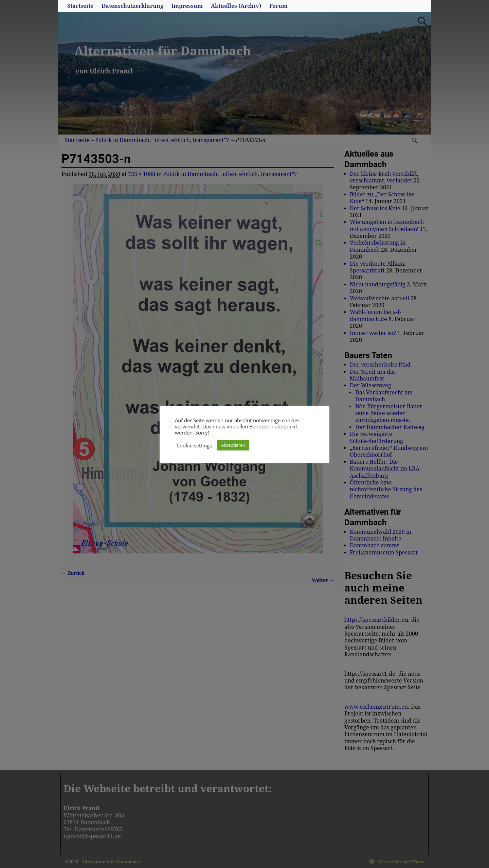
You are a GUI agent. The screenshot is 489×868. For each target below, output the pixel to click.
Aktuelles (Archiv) (236, 6)
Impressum (187, 6)
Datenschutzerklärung (132, 6)
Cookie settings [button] (194, 445)
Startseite (80, 6)
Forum (278, 6)
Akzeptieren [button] (233, 445)
